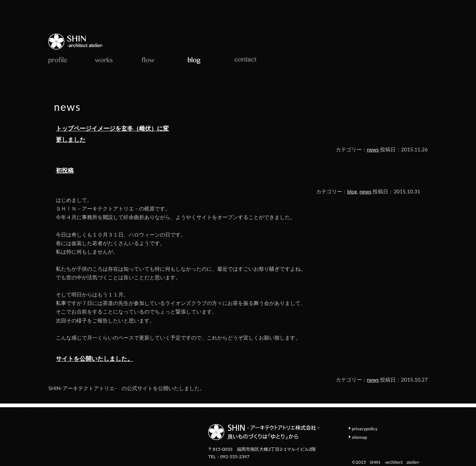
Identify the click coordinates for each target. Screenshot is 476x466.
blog (352, 191)
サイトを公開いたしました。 (94, 358)
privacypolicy (365, 429)
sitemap (359, 437)
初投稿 (65, 170)
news (373, 149)
